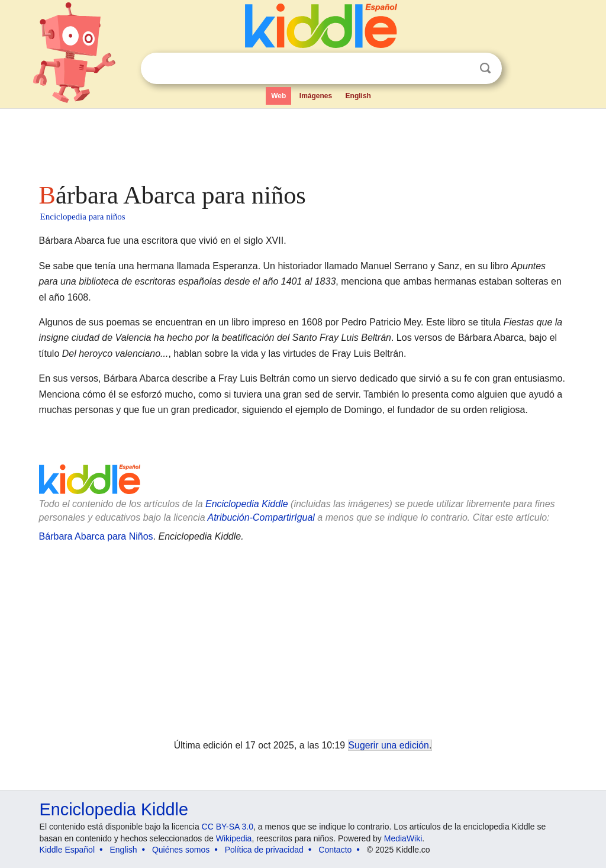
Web (278, 96)
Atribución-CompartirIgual (261, 517)
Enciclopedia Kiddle (247, 504)
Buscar (485, 68)
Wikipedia (234, 838)
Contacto (335, 850)
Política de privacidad (264, 850)
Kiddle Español (67, 850)
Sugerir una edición (389, 745)
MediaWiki (403, 838)
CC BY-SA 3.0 (228, 827)
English (358, 96)
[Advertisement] (302, 142)
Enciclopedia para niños (83, 217)
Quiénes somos (181, 850)
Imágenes (316, 96)
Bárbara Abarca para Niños (96, 536)
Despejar (461, 69)
